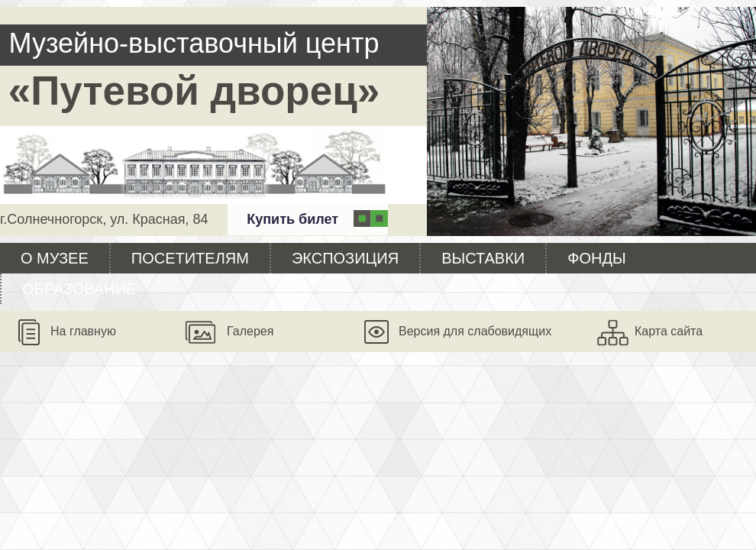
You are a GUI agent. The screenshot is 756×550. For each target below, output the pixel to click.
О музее (55, 258)
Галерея (250, 331)
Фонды (596, 258)
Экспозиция (345, 258)
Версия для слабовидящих (475, 331)
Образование (79, 289)
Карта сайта (669, 331)
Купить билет (292, 219)
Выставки (483, 258)
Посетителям (190, 258)
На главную (83, 331)
